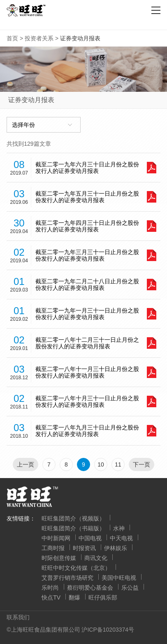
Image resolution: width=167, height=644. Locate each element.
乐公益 (130, 588)
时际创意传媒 (59, 558)
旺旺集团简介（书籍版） (73, 528)
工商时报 (53, 548)
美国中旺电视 (119, 578)
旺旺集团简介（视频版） (73, 518)
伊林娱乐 (116, 548)
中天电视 (121, 538)
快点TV (51, 597)
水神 (119, 528)
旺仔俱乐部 (103, 597)
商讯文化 (96, 558)
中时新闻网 (56, 538)
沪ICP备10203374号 (108, 630)
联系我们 (18, 617)
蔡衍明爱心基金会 (90, 588)
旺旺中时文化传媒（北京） (76, 568)
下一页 (141, 464)
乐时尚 (50, 588)
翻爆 (74, 597)
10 (101, 464)
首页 (12, 38)
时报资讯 (84, 548)
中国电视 (90, 538)
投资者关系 (39, 38)
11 (118, 464)
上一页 (26, 464)
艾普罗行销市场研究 (67, 578)
